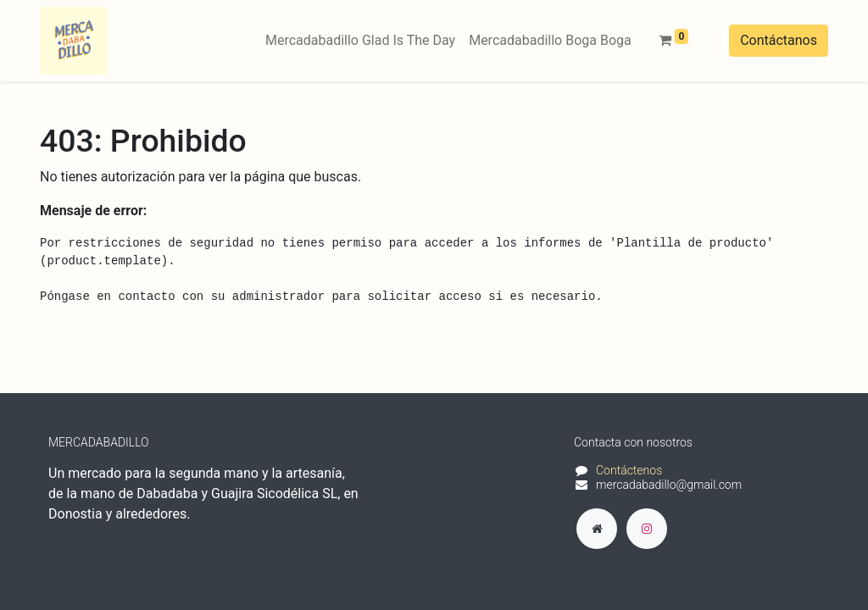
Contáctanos (779, 40)
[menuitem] (360, 41)
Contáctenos (629, 470)
